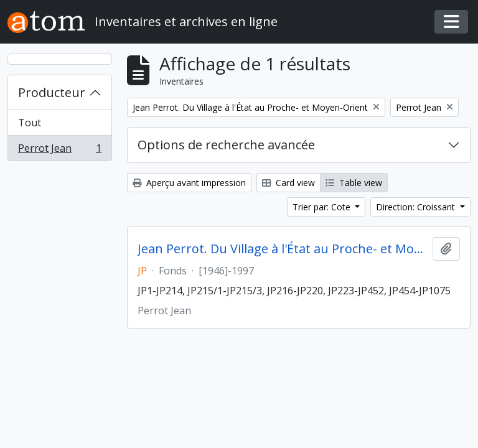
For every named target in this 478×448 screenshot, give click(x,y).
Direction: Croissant (417, 207)
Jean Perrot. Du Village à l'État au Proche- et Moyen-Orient (283, 249)
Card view (288, 183)
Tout (30, 123)
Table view (354, 183)
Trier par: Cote (323, 207)
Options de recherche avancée (226, 145)
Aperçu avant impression (189, 183)
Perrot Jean (59, 151)
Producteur (52, 92)
